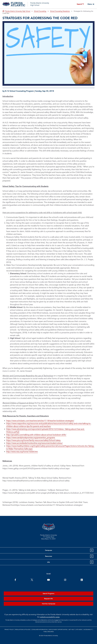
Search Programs (48, 594)
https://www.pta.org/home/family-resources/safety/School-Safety (33, 440)
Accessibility (88, 630)
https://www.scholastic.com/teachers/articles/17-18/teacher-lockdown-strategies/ (40, 421)
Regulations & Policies (23, 630)
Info (49, 562)
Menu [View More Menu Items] (90, 4)
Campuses (48, 550)
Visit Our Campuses (49, 604)
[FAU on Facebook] (15, 580)
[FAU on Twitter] (32, 580)
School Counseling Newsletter (60, 11)
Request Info (48, 599)
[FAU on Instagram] (65, 580)
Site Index (79, 630)
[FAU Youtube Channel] (48, 580)
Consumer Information (40, 630)
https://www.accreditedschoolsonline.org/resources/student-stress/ (34, 443)
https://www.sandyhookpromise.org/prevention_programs (31, 438)
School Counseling (40, 11)
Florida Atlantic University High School (40, 4)
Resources (49, 556)
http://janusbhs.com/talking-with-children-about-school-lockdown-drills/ (36, 435)
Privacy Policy (9, 630)
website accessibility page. (50, 617)
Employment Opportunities (58, 630)
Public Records (49, 632)
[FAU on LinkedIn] (82, 580)
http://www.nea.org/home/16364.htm (22, 452)
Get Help (71, 630)
